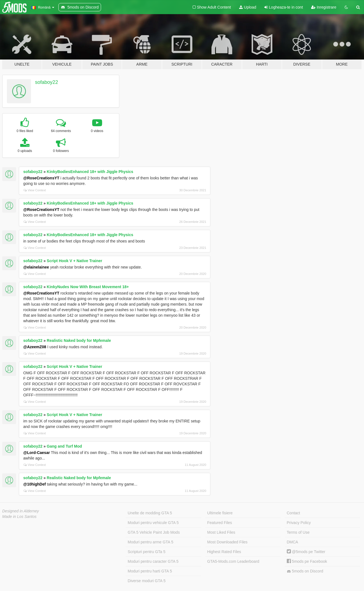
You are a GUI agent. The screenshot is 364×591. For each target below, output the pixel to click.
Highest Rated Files (224, 552)
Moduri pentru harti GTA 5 (150, 571)
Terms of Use (298, 532)
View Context (35, 190)
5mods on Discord (305, 571)
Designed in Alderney (21, 511)
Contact (293, 513)
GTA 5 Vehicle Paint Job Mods (154, 532)
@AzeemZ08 (35, 347)
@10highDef (34, 484)
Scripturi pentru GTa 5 (146, 552)
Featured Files (220, 523)
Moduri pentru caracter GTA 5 (153, 561)
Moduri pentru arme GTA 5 (150, 542)
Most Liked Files (221, 532)
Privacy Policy (299, 523)
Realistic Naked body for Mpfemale (79, 340)
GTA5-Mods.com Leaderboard (233, 561)
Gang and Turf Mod (64, 446)
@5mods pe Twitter (306, 552)
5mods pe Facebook (307, 561)
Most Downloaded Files (228, 542)
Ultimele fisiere (220, 513)
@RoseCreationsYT (41, 178)
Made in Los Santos (19, 517)
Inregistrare (324, 7)
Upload (248, 7)
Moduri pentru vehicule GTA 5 (153, 523)
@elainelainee (36, 267)
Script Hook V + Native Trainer (74, 261)
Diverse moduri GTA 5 (147, 581)
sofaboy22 (47, 82)
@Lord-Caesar (37, 453)
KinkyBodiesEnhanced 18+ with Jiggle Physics (90, 172)
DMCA (292, 542)
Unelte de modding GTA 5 (150, 513)
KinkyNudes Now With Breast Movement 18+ (88, 287)
